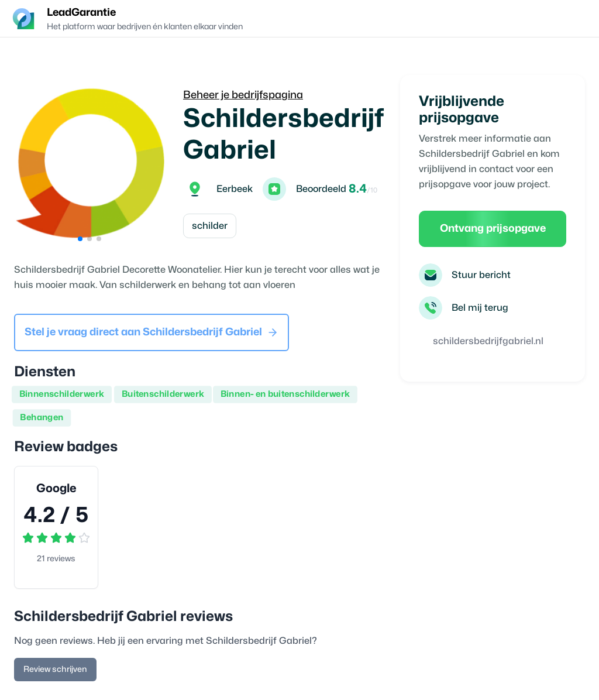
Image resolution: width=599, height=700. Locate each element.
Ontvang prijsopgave (493, 229)
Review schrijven (55, 669)
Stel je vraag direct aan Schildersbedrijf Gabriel (152, 332)
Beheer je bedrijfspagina (243, 95)
